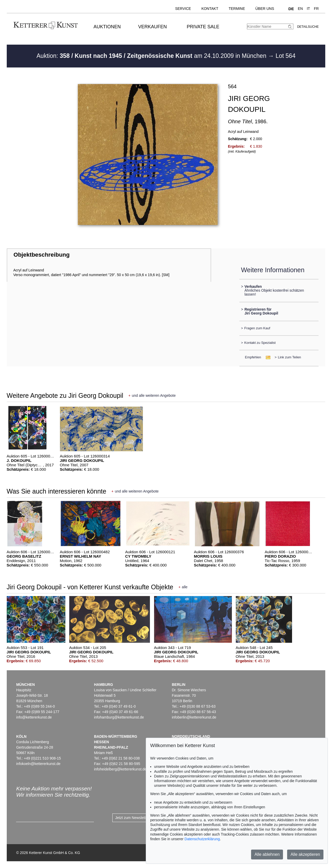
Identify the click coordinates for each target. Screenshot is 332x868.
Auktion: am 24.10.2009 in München (152, 56)
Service (183, 9)
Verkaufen (153, 27)
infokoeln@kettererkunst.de (38, 764)
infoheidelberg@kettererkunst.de (120, 769)
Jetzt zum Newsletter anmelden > (142, 818)
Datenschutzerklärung (202, 839)
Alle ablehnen (267, 854)
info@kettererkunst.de (34, 717)
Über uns (265, 9)
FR (316, 9)
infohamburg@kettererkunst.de (119, 717)
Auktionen (107, 27)
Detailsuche (308, 27)
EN (300, 9)
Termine (237, 9)
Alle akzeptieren (305, 854)
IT (308, 9)
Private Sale (203, 27)
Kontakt (210, 9)
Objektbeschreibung (41, 255)
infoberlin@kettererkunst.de (194, 717)
